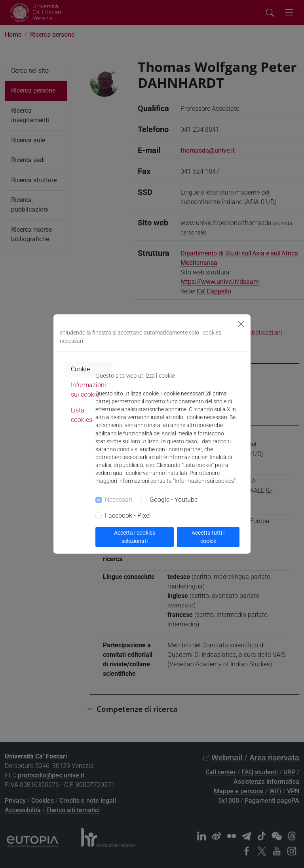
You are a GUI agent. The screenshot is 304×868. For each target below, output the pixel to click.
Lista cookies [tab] (82, 415)
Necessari (119, 500)
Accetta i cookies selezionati (135, 537)
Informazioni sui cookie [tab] (88, 390)
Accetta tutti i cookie (208, 537)
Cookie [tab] (80, 369)
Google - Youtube (174, 500)
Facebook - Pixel (128, 515)
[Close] (241, 324)
